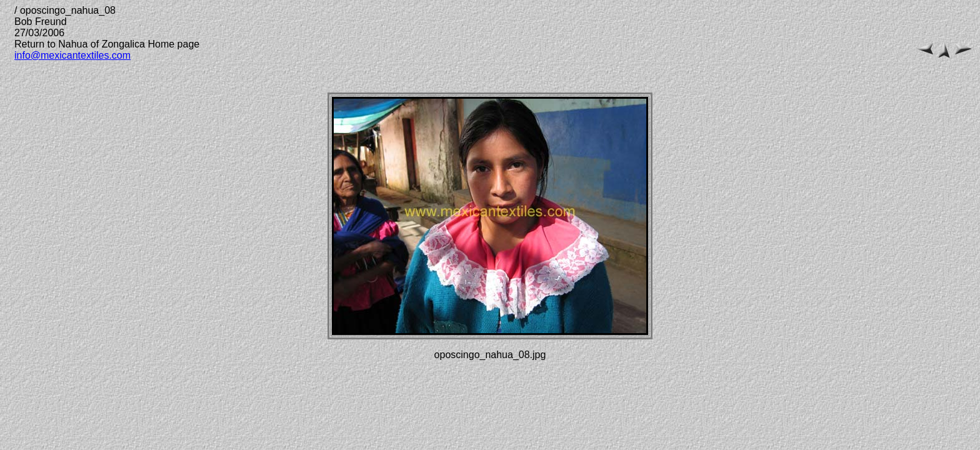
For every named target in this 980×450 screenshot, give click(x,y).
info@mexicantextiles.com (72, 55)
